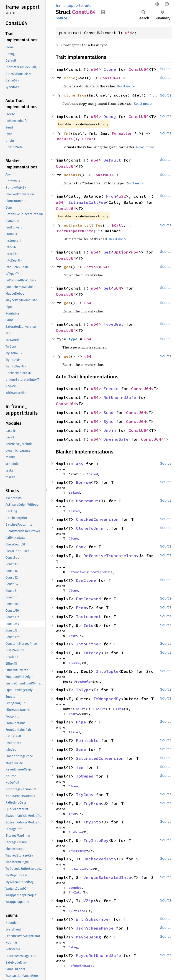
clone (69, 78)
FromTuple (82, 681)
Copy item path (103, 12)
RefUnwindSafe (120, 397)
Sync (108, 421)
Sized (93, 474)
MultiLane (77, 911)
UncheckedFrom (80, 869)
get (67, 267)
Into (88, 625)
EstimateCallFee (87, 202)
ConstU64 (139, 69)
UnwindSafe (116, 439)
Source (62, 18)
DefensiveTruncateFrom (88, 572)
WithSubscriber (93, 919)
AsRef (80, 709)
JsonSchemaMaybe (95, 928)
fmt (67, 133)
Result (64, 139)
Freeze (111, 389)
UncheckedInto (100, 859)
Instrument (88, 617)
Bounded (75, 888)
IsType (83, 690)
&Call (117, 225)
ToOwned (85, 776)
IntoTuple (107, 671)
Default (112, 160)
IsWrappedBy (107, 699)
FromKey (75, 663)
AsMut (100, 709)
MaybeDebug (88, 937)
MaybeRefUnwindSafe (98, 955)
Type (73, 339)
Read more (126, 86)
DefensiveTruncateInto (110, 556)
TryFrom (92, 803)
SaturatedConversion (100, 758)
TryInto (92, 822)
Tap (80, 767)
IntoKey (92, 653)
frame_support (68, 6)
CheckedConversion (97, 519)
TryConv (85, 795)
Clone (110, 69)
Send (108, 413)
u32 (122, 196)
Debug (110, 117)
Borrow (83, 482)
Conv (81, 547)
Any (80, 464)
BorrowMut (87, 501)
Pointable (87, 740)
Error (88, 139)
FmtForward (88, 599)
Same (81, 749)
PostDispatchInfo (75, 231)
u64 (129, 33)
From (111, 196)
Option (121, 252)
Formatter (122, 133)
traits (87, 6)
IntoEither (88, 644)
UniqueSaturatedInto (107, 877)
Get (107, 252)
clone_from (75, 95)
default (72, 175)
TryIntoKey (96, 840)
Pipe (81, 722)
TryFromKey (78, 851)
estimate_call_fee (83, 225)
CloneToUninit (92, 528)
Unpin (110, 430)
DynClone (86, 580)
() (75, 139)
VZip (88, 901)
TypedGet (113, 324)
